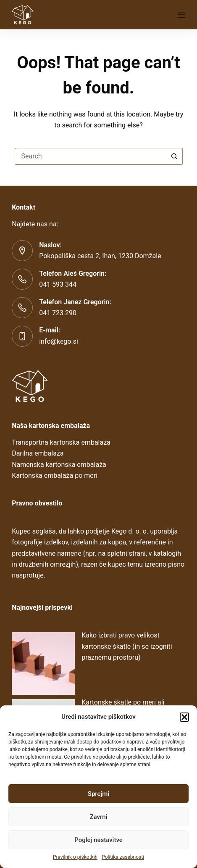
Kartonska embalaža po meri (55, 475)
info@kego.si (59, 341)
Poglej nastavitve (98, 840)
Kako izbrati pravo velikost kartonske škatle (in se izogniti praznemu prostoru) (127, 646)
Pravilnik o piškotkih (75, 857)
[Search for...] (90, 156)
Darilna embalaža (38, 453)
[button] (184, 717)
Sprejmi (98, 794)
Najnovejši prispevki (42, 608)
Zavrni (99, 817)
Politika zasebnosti (123, 857)
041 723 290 (58, 313)
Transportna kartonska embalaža (61, 442)
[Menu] (181, 15)
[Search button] (174, 156)
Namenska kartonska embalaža (59, 465)
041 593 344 (58, 284)
